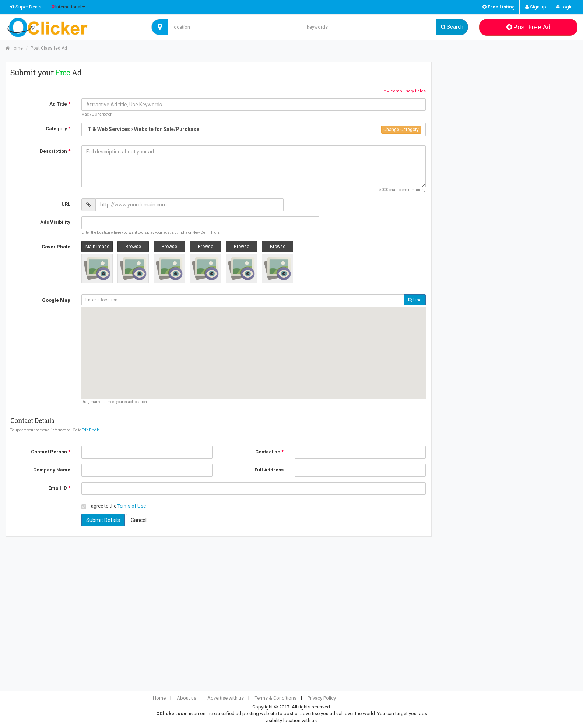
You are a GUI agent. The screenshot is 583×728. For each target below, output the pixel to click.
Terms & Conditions (276, 698)
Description (55, 151)
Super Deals (26, 7)
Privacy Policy (322, 698)
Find (415, 300)
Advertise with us (226, 698)
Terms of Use (132, 506)
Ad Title (60, 104)
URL (66, 204)
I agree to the (114, 506)
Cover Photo (56, 247)
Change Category (401, 130)
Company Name (52, 470)
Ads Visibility (55, 222)
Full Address (269, 470)
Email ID (59, 488)
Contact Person (51, 452)
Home (14, 48)
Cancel (139, 520)
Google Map (56, 300)
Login (565, 7)
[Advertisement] (510, 115)
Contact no (269, 452)
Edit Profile (91, 430)
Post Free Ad (528, 27)
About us (187, 698)
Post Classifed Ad (49, 48)
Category (58, 129)
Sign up (536, 7)
